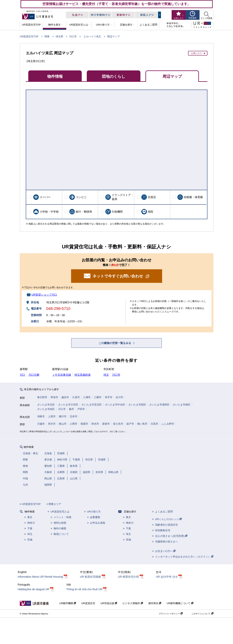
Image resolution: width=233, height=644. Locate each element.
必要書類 (95, 517)
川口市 (73, 36)
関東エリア (55, 504)
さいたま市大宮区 (68, 405)
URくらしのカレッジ (168, 519)
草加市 (54, 397)
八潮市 (87, 397)
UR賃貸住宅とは (60, 512)
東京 (30, 517)
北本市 (74, 416)
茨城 (30, 540)
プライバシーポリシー (171, 614)
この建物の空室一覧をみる (115, 343)
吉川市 (119, 397)
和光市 (95, 424)
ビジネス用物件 (133, 603)
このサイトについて (202, 614)
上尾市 (52, 416)
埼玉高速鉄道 (83, 375)
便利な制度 (60, 523)
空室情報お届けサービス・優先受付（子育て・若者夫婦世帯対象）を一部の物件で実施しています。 (116, 4)
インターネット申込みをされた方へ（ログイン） (184, 557)
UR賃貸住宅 (88, 603)
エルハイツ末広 (92, 36)
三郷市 (98, 397)
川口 (22, 375)
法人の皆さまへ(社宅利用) (171, 536)
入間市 (74, 424)
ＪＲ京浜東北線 (62, 375)
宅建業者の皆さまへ (166, 542)
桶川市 (63, 416)
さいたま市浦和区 (159, 405)
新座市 (106, 424)
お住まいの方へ (165, 551)
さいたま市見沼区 (92, 405)
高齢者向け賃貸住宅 (166, 525)
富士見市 (118, 424)
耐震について (61, 534)
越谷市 (65, 397)
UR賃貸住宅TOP (29, 36)
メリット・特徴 (62, 517)
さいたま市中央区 (115, 405)
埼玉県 (59, 36)
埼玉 (106, 375)
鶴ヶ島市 (142, 424)
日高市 (154, 424)
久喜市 (76, 397)
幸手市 (109, 397)
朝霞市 (84, 424)
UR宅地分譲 (109, 603)
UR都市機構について (180, 603)
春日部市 (42, 397)
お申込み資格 (98, 523)
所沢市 (52, 424)
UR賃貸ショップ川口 (44, 295)
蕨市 (71, 409)
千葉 (30, 528)
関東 (47, 36)
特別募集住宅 (163, 530)
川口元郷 (34, 375)
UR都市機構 (68, 603)
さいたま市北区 (46, 405)
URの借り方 (94, 512)
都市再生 (155, 603)
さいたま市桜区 (137, 405)
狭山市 (63, 424)
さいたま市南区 (182, 405)
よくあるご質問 (164, 512)
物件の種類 (60, 528)
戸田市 (81, 409)
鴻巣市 (41, 416)
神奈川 (31, 523)
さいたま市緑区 (46, 409)
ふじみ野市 (168, 424)
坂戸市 (130, 424)
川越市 (41, 424)
